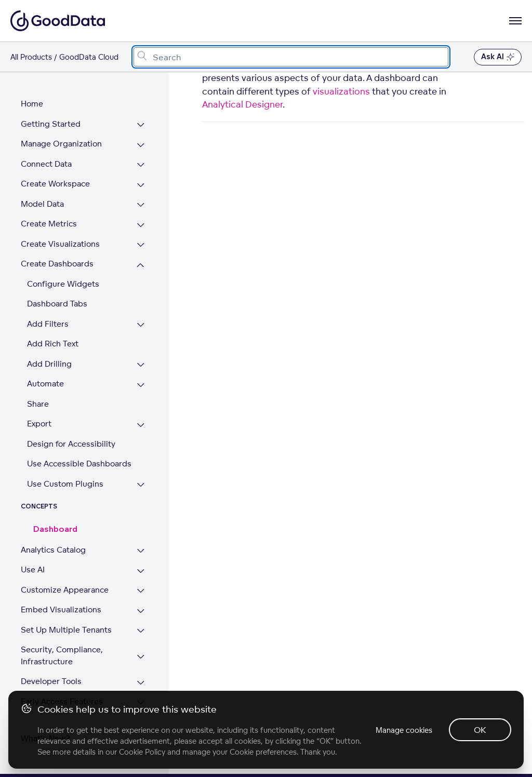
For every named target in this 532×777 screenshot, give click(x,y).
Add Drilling (49, 364)
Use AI (33, 570)
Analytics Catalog (53, 550)
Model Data (42, 204)
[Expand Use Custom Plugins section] (141, 485)
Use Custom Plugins (65, 484)
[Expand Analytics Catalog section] (141, 551)
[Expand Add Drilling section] (141, 365)
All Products (31, 57)
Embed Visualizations (61, 609)
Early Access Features (62, 701)
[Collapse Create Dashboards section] (141, 265)
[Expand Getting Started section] (141, 125)
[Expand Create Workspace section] (141, 185)
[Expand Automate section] (141, 385)
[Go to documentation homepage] (58, 21)
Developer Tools (51, 681)
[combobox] (291, 57)
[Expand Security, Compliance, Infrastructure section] (141, 657)
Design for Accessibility (71, 444)
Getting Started (51, 124)
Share (38, 404)
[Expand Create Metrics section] (141, 225)
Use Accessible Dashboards (79, 464)
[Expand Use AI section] (141, 571)
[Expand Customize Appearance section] (141, 591)
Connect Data (46, 164)
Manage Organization (61, 144)
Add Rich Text (53, 344)
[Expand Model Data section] (141, 205)
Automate (45, 384)
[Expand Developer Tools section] (141, 683)
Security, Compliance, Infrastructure (62, 655)
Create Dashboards (57, 264)
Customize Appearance (65, 590)
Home (32, 104)
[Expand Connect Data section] (141, 165)
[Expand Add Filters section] (141, 325)
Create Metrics (49, 224)
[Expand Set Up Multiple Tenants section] (141, 631)
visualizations (341, 91)
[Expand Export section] (141, 425)
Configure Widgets (63, 284)
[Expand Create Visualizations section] (141, 245)
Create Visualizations (60, 244)
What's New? (45, 738)
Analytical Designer (242, 104)
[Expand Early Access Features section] (141, 703)
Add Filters (48, 324)
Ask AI (498, 57)
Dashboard (55, 530)
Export (39, 424)
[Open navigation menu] (515, 21)
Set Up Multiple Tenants (66, 630)
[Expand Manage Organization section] (141, 145)
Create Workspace (55, 184)
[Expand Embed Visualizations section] (141, 611)
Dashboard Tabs (57, 304)
